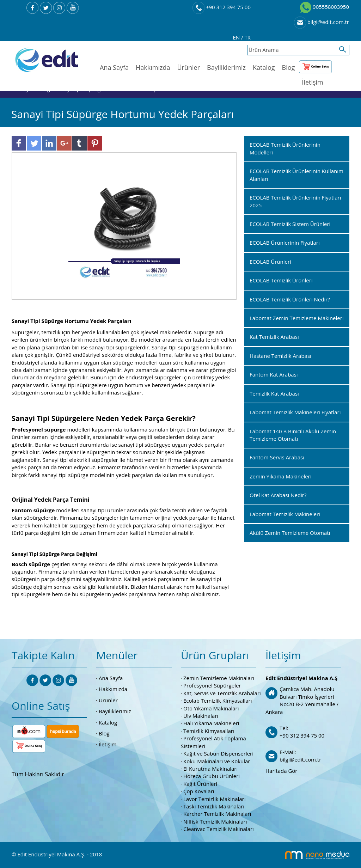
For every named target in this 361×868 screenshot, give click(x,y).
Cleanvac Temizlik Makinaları (219, 829)
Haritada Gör (281, 771)
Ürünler (188, 67)
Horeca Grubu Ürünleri (212, 776)
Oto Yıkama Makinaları (211, 708)
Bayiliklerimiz (226, 67)
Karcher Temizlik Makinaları (217, 814)
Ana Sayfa (114, 67)
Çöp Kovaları (199, 791)
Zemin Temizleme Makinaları (219, 678)
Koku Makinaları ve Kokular (217, 761)
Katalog (264, 67)
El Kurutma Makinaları (210, 769)
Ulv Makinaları (201, 716)
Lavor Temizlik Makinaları (215, 799)
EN (237, 37)
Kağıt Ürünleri (200, 784)
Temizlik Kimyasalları (209, 731)
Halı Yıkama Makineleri (211, 723)
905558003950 (325, 7)
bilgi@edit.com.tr (322, 22)
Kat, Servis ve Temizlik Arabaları (222, 693)
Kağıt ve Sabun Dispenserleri (218, 753)
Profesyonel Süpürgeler (212, 685)
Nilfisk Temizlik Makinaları (215, 821)
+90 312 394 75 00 (222, 7)
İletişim (312, 82)
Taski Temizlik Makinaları (214, 806)
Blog (289, 67)
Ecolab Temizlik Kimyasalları (218, 701)
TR (247, 37)
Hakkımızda (153, 67)
